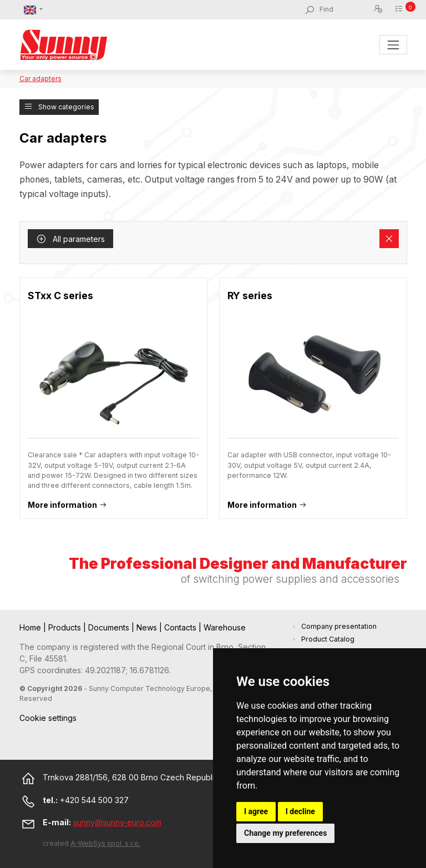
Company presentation (339, 626)
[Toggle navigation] (393, 45)
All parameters (70, 239)
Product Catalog (328, 639)
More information (62, 505)
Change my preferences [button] (285, 833)
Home (31, 627)
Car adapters (40, 79)
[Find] (346, 9)
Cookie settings (48, 718)
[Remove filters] (389, 239)
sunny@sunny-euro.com (117, 822)
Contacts (181, 627)
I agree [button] (256, 811)
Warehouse (225, 627)
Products (66, 627)
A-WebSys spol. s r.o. (105, 843)
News (148, 627)
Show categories (59, 107)
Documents (110, 627)
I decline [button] (300, 811)
